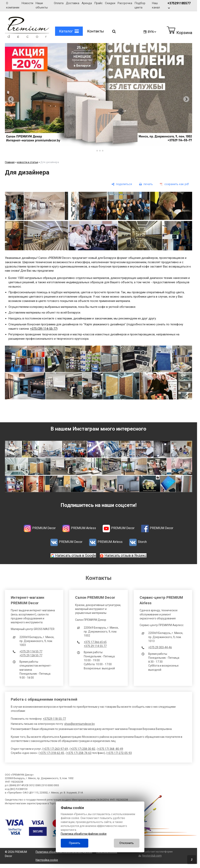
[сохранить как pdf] (174, 184)
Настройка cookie (47, 860)
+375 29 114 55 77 (95, 646)
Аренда (87, 3)
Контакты (95, 31)
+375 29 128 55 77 (31, 655)
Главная (10, 162)
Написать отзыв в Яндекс (126, 555)
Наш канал (157, 5)
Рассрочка (125, 3)
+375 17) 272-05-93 (119, 753)
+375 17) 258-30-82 (83, 749)
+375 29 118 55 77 (31, 651)
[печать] (146, 184)
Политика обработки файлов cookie (84, 834)
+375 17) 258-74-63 (79, 753)
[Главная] (27, 37)
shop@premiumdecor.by (80, 724)
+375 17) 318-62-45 (52, 753)
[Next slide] (186, 99)
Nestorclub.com (152, 856)
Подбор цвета (140, 5)
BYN (152, 32)
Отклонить (127, 843)
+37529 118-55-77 (54, 719)
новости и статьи (27, 162)
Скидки (110, 3)
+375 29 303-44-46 (160, 647)
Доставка (73, 3)
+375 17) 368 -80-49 (111, 749)
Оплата (59, 3)
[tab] (94, 151)
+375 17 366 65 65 (95, 642)
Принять (75, 843)
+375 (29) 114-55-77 (43, 329)
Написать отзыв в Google (76, 555)
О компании (13, 5)
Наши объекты (42, 5)
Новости (27, 3)
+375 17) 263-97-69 (56, 749)
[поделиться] (122, 184)
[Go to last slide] (11, 99)
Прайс (98, 3)
